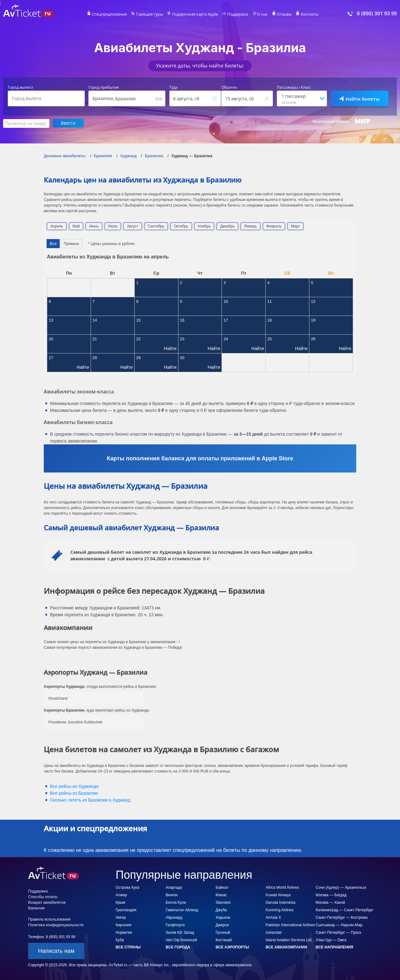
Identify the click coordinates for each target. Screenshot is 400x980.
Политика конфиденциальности (56, 925)
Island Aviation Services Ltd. (289, 940)
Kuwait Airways (278, 895)
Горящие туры (151, 14)
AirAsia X (273, 917)
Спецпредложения (111, 14)
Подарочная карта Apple (195, 14)
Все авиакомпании (286, 947)
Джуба (221, 910)
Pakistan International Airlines (290, 925)
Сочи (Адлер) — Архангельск (341, 887)
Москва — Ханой (330, 902)
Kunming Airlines (280, 910)
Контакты (307, 14)
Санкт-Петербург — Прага (338, 932)
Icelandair (274, 932)
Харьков (223, 917)
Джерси (222, 925)
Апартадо (174, 887)
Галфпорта (175, 925)
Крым (120, 902)
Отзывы (282, 14)
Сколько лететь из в (90, 800)
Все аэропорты (232, 947)
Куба (120, 940)
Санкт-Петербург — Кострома (342, 917)
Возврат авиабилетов (47, 902)
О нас (261, 14)
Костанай (224, 940)
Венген (172, 895)
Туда (173, 87)
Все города (178, 947)
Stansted (223, 902)
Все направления (334, 947)
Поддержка (237, 14)
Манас (221, 895)
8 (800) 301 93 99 (377, 14)
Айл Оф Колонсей (181, 940)
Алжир (121, 895)
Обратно (229, 87)
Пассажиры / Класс (294, 87)
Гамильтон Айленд (182, 910)
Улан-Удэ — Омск (331, 940)
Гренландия (126, 910)
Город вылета (20, 87)
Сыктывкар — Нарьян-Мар (339, 925)
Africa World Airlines (282, 887)
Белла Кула (176, 902)
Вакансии (36, 908)
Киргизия (123, 925)
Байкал (222, 887)
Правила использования (49, 919)
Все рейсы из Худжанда (74, 786)
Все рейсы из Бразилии (74, 793)
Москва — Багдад (331, 895)
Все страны (128, 947)
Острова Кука (127, 887)
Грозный (223, 932)
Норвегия (124, 932)
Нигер (121, 917)
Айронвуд (174, 917)
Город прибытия (104, 87)
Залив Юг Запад (180, 932)
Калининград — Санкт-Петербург (345, 910)
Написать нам (56, 951)
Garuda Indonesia (280, 902)
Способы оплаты (43, 897)
